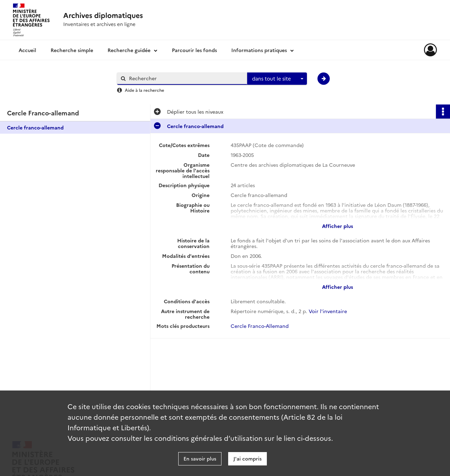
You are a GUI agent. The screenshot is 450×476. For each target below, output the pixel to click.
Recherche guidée (129, 50)
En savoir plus (200, 458)
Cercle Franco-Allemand (260, 326)
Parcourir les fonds (194, 50)
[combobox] (277, 79)
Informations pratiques (259, 50)
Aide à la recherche (144, 90)
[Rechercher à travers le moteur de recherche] (186, 78)
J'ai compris (247, 458)
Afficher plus (337, 226)
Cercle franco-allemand (35, 127)
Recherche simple (72, 50)
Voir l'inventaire (328, 311)
